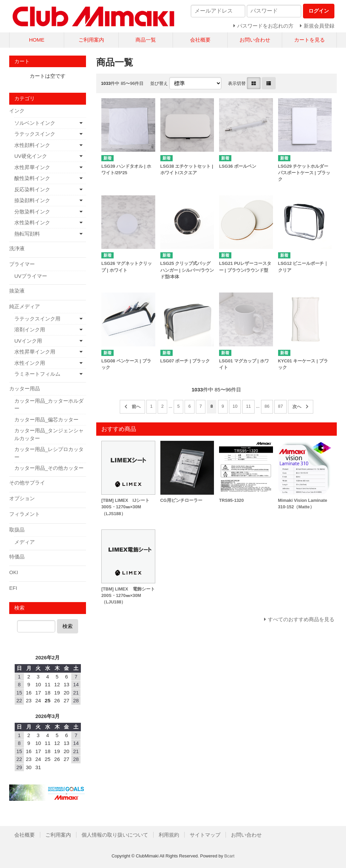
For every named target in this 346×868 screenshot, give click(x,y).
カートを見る (309, 40)
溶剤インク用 (30, 330)
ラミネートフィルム (37, 374)
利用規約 (169, 835)
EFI (13, 588)
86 (267, 406)
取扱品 (17, 530)
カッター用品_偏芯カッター (46, 420)
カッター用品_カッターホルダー (49, 405)
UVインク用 (28, 341)
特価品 (17, 557)
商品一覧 (146, 40)
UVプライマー (31, 276)
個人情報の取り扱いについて (115, 835)
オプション (22, 498)
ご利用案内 (91, 40)
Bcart (229, 856)
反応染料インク (32, 189)
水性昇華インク (32, 167)
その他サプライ (27, 483)
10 (235, 406)
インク (17, 111)
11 (248, 406)
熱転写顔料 (27, 234)
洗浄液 (17, 248)
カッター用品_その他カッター (49, 468)
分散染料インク (32, 212)
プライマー (22, 264)
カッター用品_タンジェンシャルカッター (49, 434)
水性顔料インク (32, 145)
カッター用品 (25, 388)
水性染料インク (32, 222)
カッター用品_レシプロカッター (49, 453)
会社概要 (200, 40)
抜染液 (17, 291)
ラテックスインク (35, 134)
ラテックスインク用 (37, 319)
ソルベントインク (35, 123)
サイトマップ (205, 835)
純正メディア (25, 306)
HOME (37, 40)
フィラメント (25, 514)
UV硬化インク (31, 156)
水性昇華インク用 (35, 352)
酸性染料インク (32, 178)
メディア (25, 542)
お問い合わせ (255, 40)
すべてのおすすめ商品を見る (301, 619)
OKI (14, 572)
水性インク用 (30, 363)
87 (280, 406)
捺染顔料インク (32, 200)
